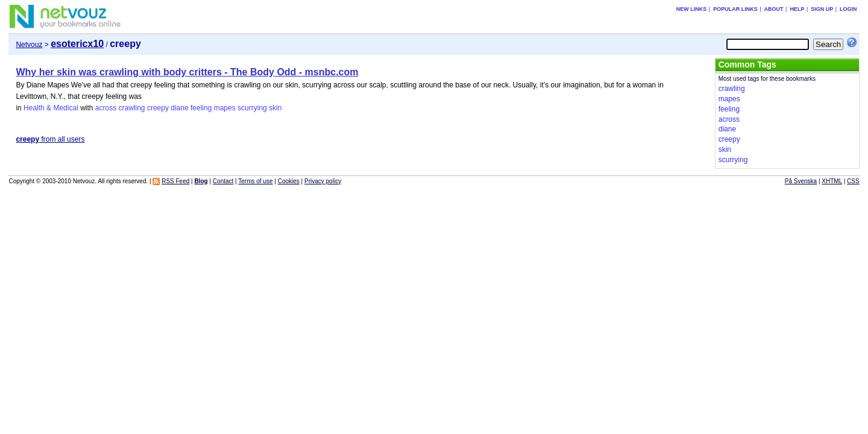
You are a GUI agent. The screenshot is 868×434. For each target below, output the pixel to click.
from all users (50, 139)
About (774, 9)
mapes (225, 108)
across (106, 108)
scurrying (252, 108)
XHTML (832, 181)
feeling (201, 108)
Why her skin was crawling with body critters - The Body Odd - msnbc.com (187, 72)
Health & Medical (51, 108)
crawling (132, 108)
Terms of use (255, 181)
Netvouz (29, 45)
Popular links (735, 9)
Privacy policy (323, 181)
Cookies (289, 181)
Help (797, 9)
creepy (158, 108)
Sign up (822, 9)
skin (275, 108)
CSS (853, 181)
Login (848, 9)
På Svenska (801, 181)
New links (692, 9)
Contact (223, 181)
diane (179, 108)
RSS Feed (175, 181)
